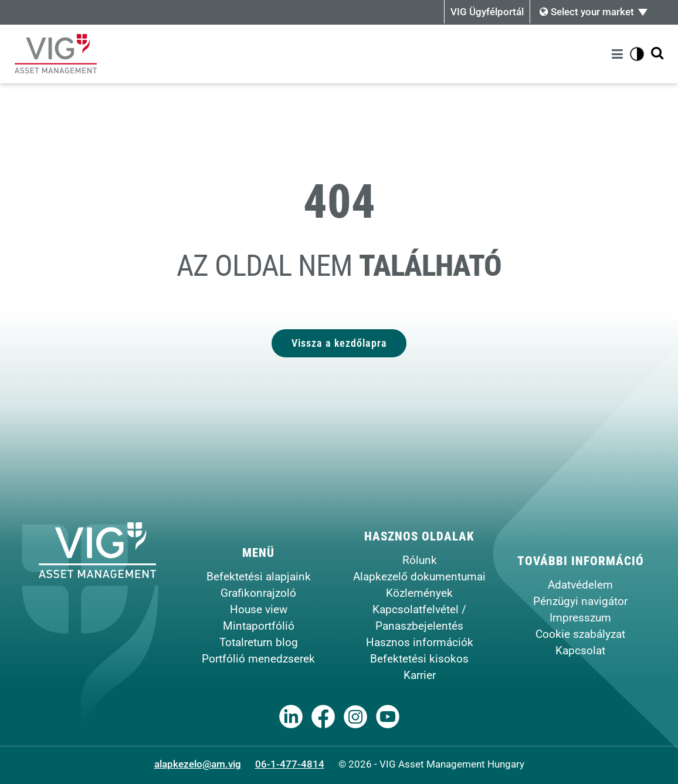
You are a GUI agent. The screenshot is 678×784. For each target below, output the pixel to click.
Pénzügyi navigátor (580, 601)
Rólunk (420, 560)
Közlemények (419, 593)
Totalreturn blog (259, 642)
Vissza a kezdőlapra (339, 343)
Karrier (420, 675)
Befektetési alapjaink (259, 577)
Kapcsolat (580, 650)
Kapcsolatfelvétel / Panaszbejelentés (419, 618)
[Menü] (619, 54)
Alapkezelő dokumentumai (419, 577)
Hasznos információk (420, 642)
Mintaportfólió (259, 626)
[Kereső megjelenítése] (657, 54)
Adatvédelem (580, 585)
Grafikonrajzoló (258, 593)
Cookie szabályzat (580, 634)
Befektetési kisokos (419, 659)
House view (259, 609)
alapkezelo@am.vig (198, 764)
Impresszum (580, 618)
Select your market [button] (587, 12)
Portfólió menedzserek (258, 659)
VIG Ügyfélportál (487, 12)
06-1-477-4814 (290, 764)
